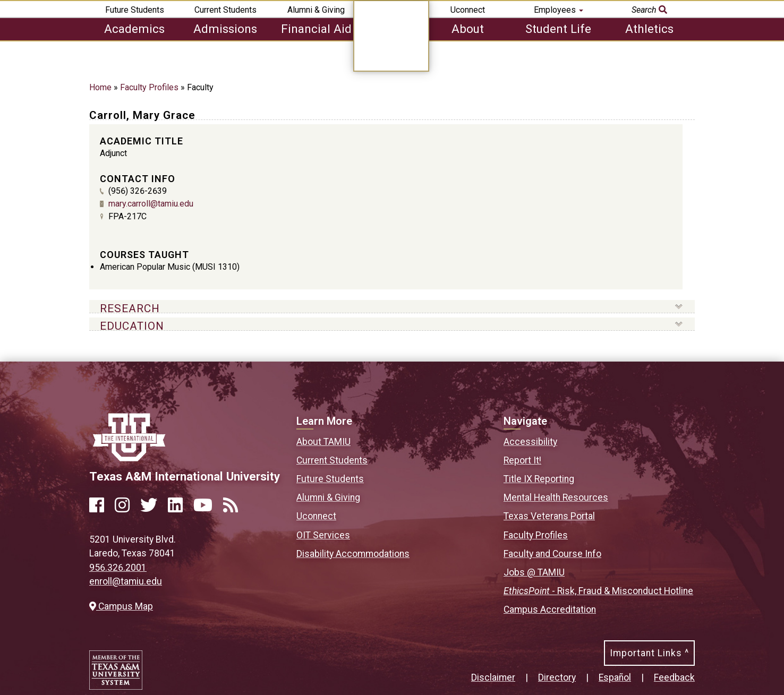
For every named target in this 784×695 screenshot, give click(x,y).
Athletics (649, 29)
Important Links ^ (649, 653)
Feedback (674, 677)
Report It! (522, 460)
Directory (557, 677)
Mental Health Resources (556, 497)
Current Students (225, 10)
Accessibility (530, 442)
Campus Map (121, 606)
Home (100, 87)
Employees (559, 10)
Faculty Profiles (149, 87)
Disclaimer (493, 677)
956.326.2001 (118, 568)
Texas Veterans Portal (549, 516)
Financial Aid (316, 29)
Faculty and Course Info (552, 554)
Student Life (558, 29)
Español (615, 677)
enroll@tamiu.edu (126, 581)
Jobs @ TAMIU (534, 572)
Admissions (225, 29)
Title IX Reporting (539, 479)
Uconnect (468, 10)
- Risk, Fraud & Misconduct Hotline (598, 591)
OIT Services (323, 535)
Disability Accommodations (353, 554)
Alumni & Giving (316, 10)
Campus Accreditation (550, 610)
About (468, 29)
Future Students (135, 10)
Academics (134, 29)
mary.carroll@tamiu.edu (151, 204)
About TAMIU (323, 442)
